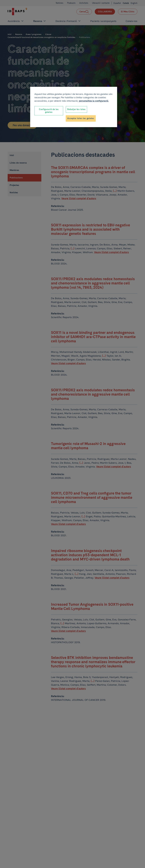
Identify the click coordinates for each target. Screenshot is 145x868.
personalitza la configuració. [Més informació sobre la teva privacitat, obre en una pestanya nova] (94, 101)
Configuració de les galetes (49, 111)
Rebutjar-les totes (76, 109)
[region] (74, 107)
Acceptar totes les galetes (81, 118)
